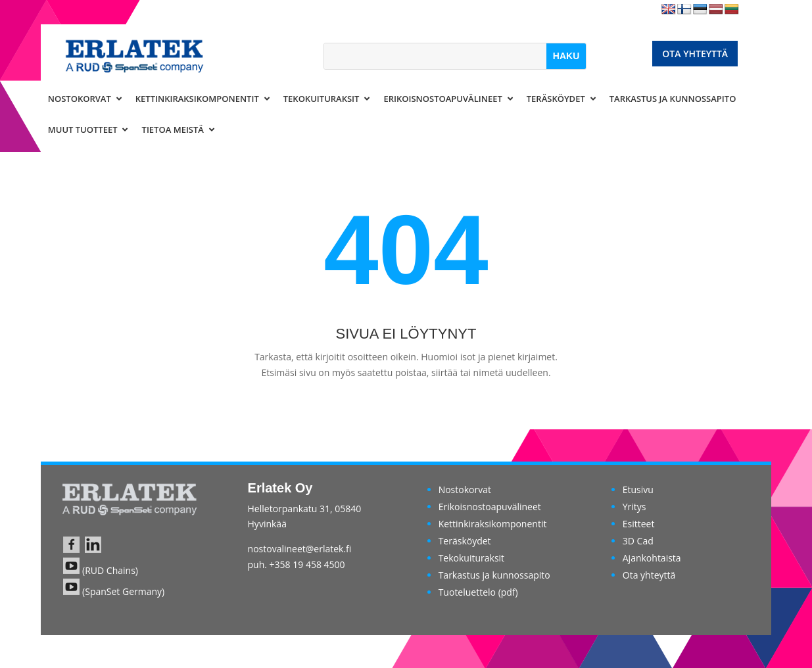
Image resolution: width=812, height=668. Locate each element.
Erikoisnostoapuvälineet (490, 507)
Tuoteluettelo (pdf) (478, 592)
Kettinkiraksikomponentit (493, 524)
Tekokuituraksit (471, 558)
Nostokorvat (465, 489)
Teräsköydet (465, 541)
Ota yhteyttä (695, 54)
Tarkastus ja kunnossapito (494, 575)
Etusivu (638, 489)
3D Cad (638, 541)
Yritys (634, 507)
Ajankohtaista (652, 558)
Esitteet (639, 524)
